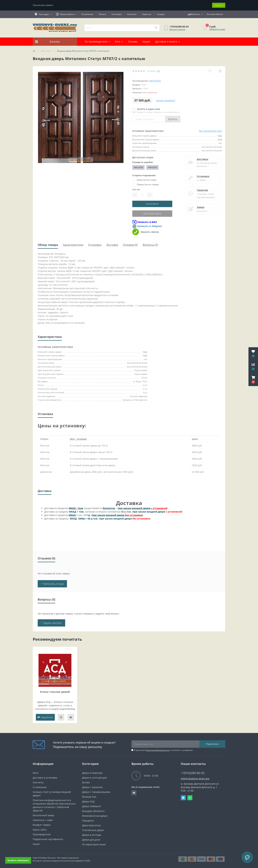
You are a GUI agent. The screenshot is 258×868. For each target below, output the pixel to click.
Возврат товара (42, 825)
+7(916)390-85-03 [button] (193, 773)
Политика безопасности (157, 750)
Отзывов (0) (130, 245)
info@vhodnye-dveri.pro (195, 779)
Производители (42, 834)
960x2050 (152, 167)
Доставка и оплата (168, 42)
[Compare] (220, 71)
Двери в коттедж (92, 835)
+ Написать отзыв (52, 584)
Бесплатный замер (44, 815)
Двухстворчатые (91, 825)
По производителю (97, 42)
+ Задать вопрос (51, 623)
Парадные (88, 821)
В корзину (152, 204)
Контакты (132, 14)
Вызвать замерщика (18, 860)
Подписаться (212, 744)
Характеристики (73, 245)
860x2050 (138, 167)
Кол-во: (136, 189)
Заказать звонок (177, 29)
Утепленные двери (93, 830)
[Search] (156, 28)
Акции (146, 42)
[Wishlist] (210, 71)
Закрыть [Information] (219, 5)
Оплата (102, 14)
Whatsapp (190, 798)
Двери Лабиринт (92, 806)
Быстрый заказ (152, 214)
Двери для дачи (91, 840)
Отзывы (133, 42)
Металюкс (46, 51)
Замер (201, 207)
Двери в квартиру (92, 773)
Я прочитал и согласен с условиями (163, 750)
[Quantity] (142, 195)
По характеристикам (94, 844)
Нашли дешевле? (166, 100)
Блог (119, 42)
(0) (159, 71)
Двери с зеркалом (92, 787)
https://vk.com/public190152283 (134, 793)
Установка (117, 14)
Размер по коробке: (143, 162)
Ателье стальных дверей (55, 692)
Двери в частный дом (94, 778)
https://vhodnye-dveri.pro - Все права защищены (56, 858)
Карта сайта (40, 830)
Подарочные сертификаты (48, 839)
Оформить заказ (217, 29)
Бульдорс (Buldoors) (93, 811)
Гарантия (147, 14)
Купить (173, 119)
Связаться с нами (43, 820)
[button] (253, 380)
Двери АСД (88, 801)
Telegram (183, 798)
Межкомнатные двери (95, 816)
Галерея (161, 14)
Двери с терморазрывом (96, 792)
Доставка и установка (45, 778)
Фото (36, 773)
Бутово (86, 782)
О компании (87, 14)
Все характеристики (211, 131)
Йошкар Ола (89, 797)
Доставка (202, 159)
